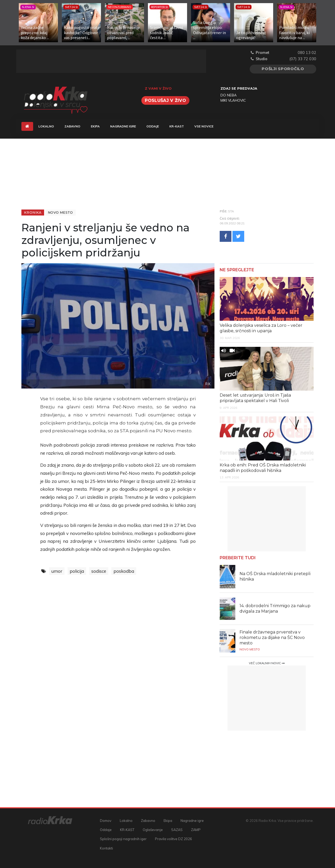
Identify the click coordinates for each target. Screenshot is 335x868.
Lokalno (46, 126)
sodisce (99, 571)
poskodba (124, 571)
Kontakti (106, 848)
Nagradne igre (123, 126)
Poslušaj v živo (165, 100)
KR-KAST (177, 126)
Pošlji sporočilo (283, 69)
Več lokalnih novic (267, 663)
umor (57, 571)
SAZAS (177, 830)
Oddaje (153, 126)
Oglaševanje (153, 830)
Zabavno (72, 126)
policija (77, 571)
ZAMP (196, 830)
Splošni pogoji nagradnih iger (123, 839)
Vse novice (204, 126)
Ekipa (95, 126)
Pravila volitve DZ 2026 (174, 839)
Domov (106, 821)
